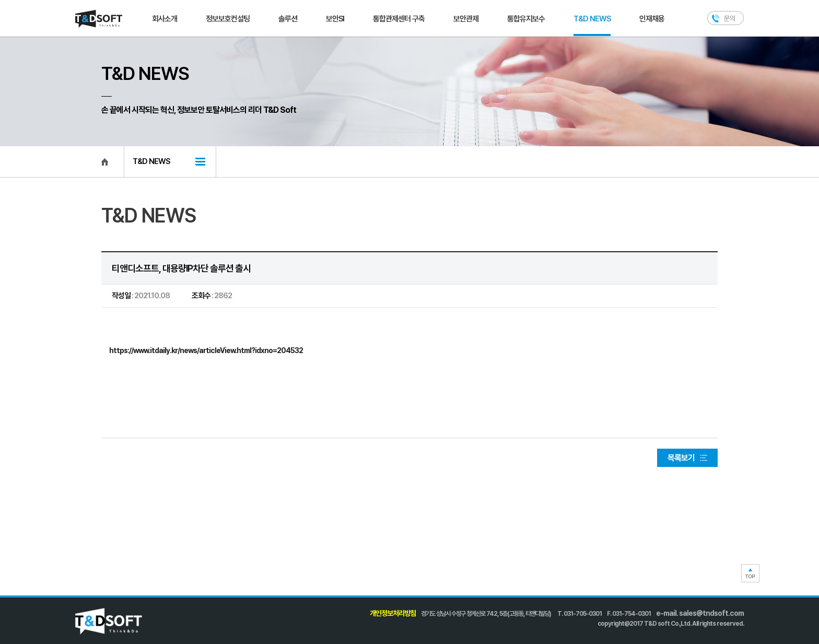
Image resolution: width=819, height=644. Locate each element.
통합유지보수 (526, 19)
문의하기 (726, 18)
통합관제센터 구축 (399, 19)
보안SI (335, 19)
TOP (750, 573)
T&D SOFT (99, 19)
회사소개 (165, 19)
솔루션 (288, 19)
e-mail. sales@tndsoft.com (700, 613)
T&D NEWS (592, 19)
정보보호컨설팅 (228, 19)
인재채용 (652, 19)
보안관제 (466, 19)
